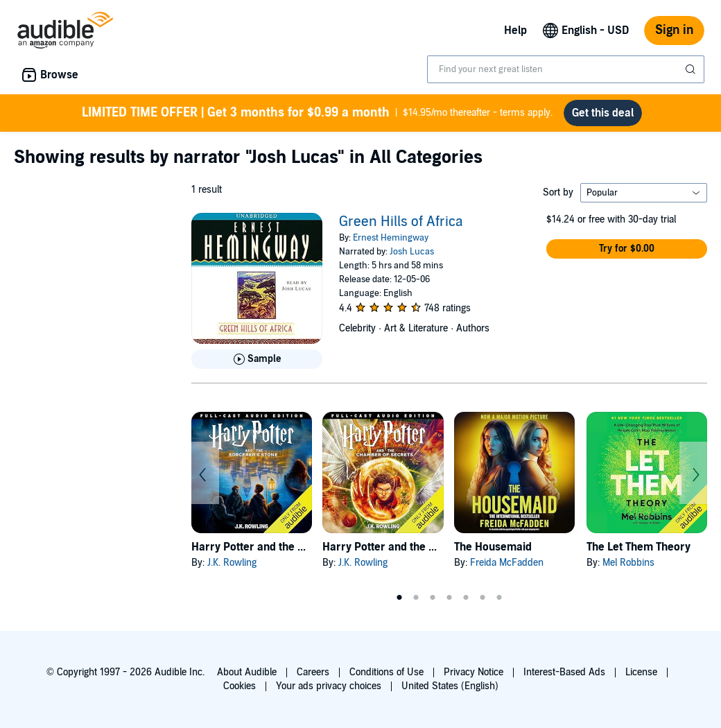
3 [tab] (433, 598)
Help (515, 31)
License (641, 672)
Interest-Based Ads (564, 672)
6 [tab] (483, 598)
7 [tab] (499, 598)
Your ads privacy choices (329, 686)
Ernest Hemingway (391, 238)
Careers (313, 672)
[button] (627, 249)
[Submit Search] (692, 69)
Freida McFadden (507, 563)
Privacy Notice (474, 672)
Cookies (240, 686)
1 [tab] (399, 598)
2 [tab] (416, 598)
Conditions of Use (386, 672)
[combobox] (566, 69)
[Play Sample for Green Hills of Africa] (257, 359)
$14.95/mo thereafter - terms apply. (317, 113)
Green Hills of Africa (401, 222)
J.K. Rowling (232, 563)
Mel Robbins (628, 563)
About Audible (247, 672)
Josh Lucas (412, 252)
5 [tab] (466, 598)
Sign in (674, 30)
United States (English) (450, 686)
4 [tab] (449, 598)
